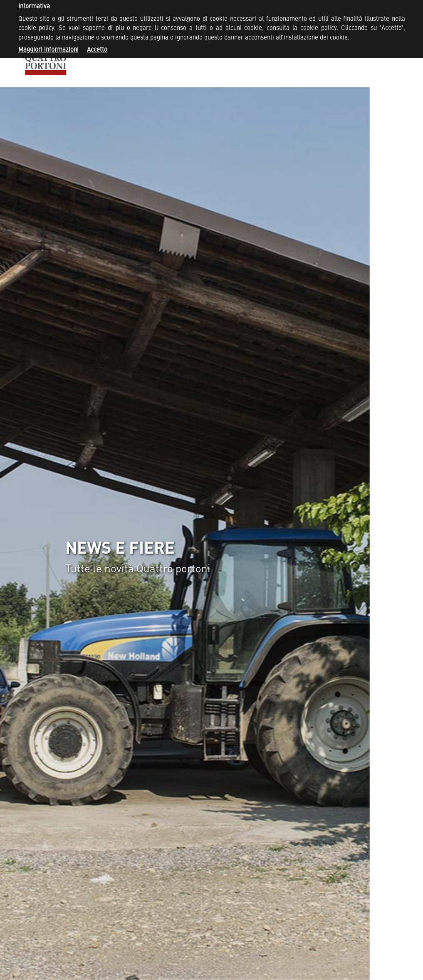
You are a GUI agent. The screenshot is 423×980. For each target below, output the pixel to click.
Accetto (97, 50)
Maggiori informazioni (48, 50)
